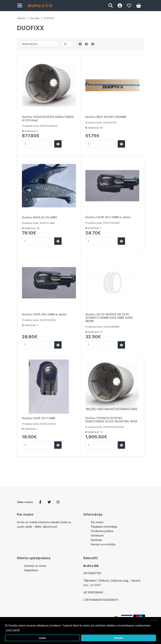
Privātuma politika (102, 531)
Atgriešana (31, 570)
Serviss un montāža (103, 544)
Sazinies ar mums (35, 566)
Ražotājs (35, 18)
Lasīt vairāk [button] (13, 630)
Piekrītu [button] (119, 638)
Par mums (97, 522)
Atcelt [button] (154, 620)
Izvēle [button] (43, 638)
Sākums (21, 18)
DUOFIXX (49, 18)
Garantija (96, 540)
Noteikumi (97, 535)
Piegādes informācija (104, 527)
